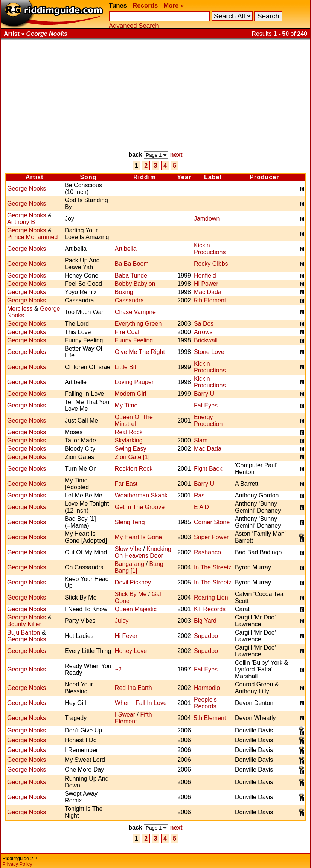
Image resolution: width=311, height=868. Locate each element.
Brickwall (206, 340)
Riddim (145, 177)
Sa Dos (204, 324)
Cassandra (129, 300)
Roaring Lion (211, 597)
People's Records (205, 703)
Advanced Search (134, 26)
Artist (35, 177)
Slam (201, 440)
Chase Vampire (135, 312)
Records (145, 5)
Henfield (205, 275)
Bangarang (130, 564)
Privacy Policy (17, 864)
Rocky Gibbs (211, 264)
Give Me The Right (140, 352)
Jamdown (207, 219)
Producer (264, 177)
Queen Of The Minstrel (134, 420)
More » (174, 5)
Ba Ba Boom (132, 264)
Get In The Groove (140, 507)
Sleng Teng (130, 522)
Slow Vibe (128, 549)
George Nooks (27, 188)
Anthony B (21, 222)
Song (88, 177)
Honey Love (131, 651)
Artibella (126, 249)
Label (213, 177)
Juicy (122, 621)
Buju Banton (24, 632)
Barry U (204, 394)
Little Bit (126, 367)
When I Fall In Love (141, 703)
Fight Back (208, 469)
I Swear (125, 715)
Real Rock (129, 432)
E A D (201, 507)
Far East (126, 484)
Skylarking (129, 440)
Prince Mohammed (32, 237)
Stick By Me (131, 594)
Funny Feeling (134, 340)
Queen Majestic (136, 609)
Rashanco (207, 552)
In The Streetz (213, 567)
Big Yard (205, 621)
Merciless (20, 309)
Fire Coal (127, 332)
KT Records (210, 609)
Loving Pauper (134, 382)
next (176, 155)
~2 (118, 669)
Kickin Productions (210, 249)
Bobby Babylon (135, 284)
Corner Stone (212, 522)
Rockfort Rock (134, 469)
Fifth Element (133, 718)
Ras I (201, 495)
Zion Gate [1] (132, 457)
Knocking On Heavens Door (143, 552)
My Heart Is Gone (138, 537)
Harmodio (207, 688)
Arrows (203, 332)
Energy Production (208, 420)
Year (184, 177)
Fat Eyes (206, 405)
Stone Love (209, 352)
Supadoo (206, 636)
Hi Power (206, 284)
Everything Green (138, 324)
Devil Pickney (133, 582)
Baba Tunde (131, 275)
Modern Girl (131, 394)
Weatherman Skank (141, 495)
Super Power (211, 537)
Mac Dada (208, 292)
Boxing (124, 292)
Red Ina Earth (133, 688)
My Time (126, 405)
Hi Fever (126, 636)
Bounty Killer (24, 624)
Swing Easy (131, 449)
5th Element (210, 300)
